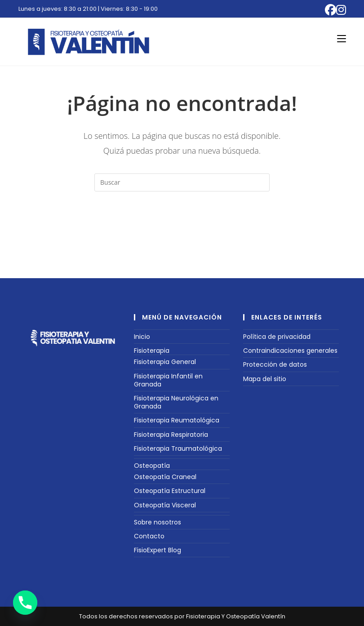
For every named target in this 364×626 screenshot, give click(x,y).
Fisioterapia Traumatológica (178, 448)
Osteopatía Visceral (165, 505)
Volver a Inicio (182, 228)
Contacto (149, 536)
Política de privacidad (277, 337)
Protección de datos (275, 364)
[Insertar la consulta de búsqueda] (182, 182)
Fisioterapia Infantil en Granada (168, 380)
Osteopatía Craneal (165, 477)
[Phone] (25, 603)
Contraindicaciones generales (290, 351)
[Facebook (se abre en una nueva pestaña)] (331, 10)
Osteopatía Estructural (170, 491)
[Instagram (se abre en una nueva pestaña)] (341, 10)
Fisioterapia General (165, 362)
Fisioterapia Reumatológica (177, 420)
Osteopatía (152, 466)
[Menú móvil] (342, 38)
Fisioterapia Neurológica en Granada (176, 402)
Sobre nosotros (158, 522)
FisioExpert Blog (158, 550)
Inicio (142, 337)
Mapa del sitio (265, 379)
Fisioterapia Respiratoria (171, 435)
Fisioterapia (152, 351)
